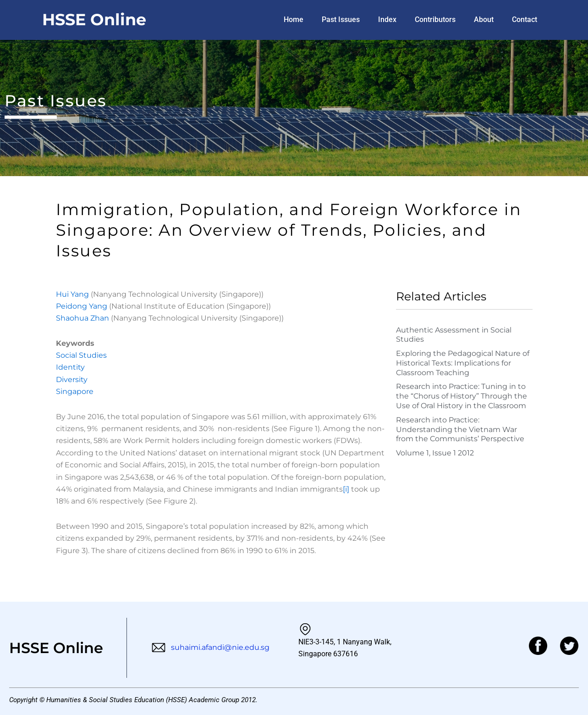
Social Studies (81, 355)
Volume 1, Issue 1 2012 (435, 453)
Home (294, 19)
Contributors (435, 19)
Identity (70, 367)
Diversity (72, 380)
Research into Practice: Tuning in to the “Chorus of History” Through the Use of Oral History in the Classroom (462, 396)
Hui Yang (73, 294)
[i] (346, 489)
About (484, 19)
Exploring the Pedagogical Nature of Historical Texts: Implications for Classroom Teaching (463, 363)
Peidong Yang (82, 306)
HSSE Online (94, 19)
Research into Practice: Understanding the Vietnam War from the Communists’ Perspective (460, 430)
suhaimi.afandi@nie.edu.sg (211, 647)
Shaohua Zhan (83, 318)
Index (387, 19)
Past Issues (341, 19)
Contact (525, 19)
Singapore (75, 391)
